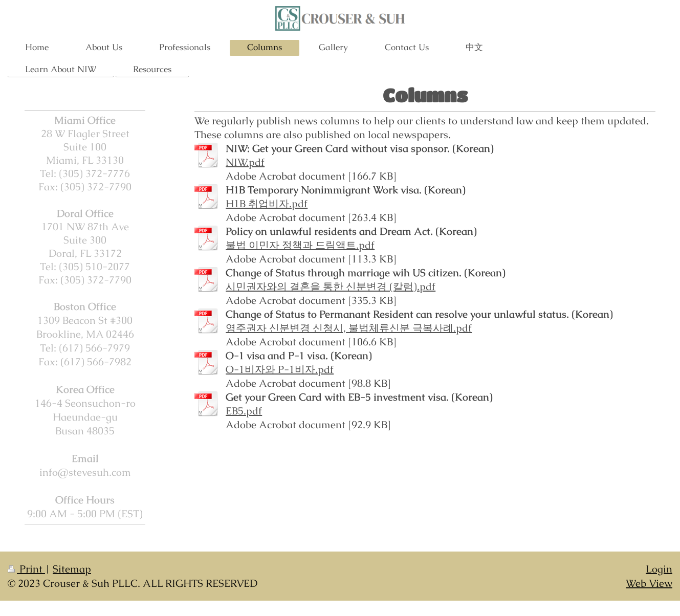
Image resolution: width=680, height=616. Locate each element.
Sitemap (72, 569)
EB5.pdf (244, 411)
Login (659, 569)
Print (26, 569)
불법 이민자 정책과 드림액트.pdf (300, 245)
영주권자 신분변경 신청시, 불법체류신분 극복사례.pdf (349, 328)
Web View (649, 583)
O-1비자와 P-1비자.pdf (280, 369)
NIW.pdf (245, 162)
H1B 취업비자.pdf (267, 204)
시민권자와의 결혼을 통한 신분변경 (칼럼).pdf (331, 287)
